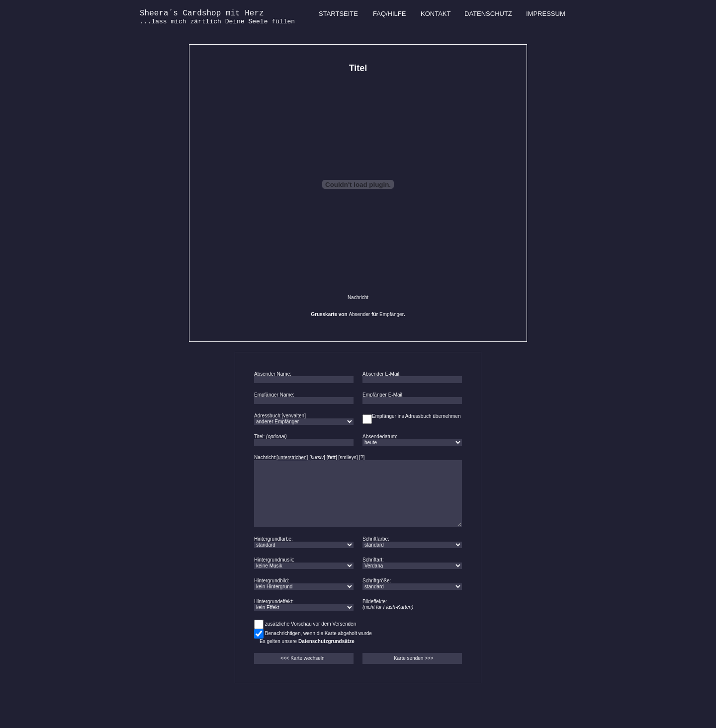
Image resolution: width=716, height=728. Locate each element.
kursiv (317, 457)
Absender (359, 314)
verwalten (294, 416)
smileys (348, 457)
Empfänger (392, 314)
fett (332, 457)
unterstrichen (292, 457)
